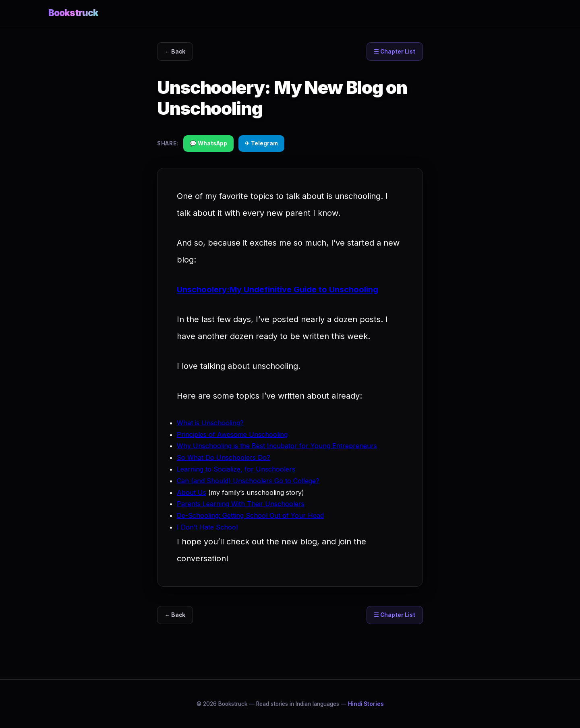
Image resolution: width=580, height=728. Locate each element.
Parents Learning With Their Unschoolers (241, 504)
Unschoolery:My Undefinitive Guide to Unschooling (278, 290)
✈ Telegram (261, 143)
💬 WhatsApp (208, 143)
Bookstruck (73, 13)
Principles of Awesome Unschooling (232, 434)
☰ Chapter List (395, 52)
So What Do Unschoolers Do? (224, 457)
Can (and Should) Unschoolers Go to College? (248, 481)
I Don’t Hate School (207, 527)
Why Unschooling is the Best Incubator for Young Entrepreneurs (277, 446)
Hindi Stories (366, 704)
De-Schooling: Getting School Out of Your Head (250, 515)
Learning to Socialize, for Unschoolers (236, 469)
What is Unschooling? (210, 423)
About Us (192, 492)
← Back (175, 52)
